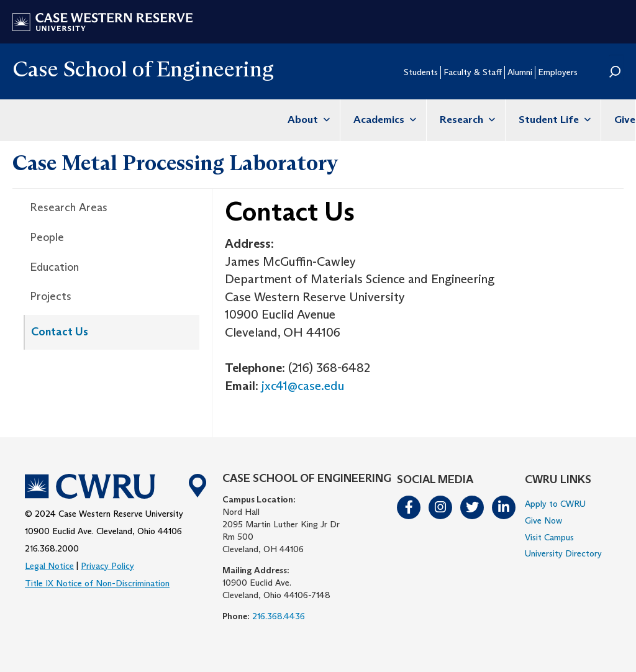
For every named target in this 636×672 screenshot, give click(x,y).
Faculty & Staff (473, 72)
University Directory (563, 553)
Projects (51, 296)
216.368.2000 (52, 548)
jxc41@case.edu (303, 386)
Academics (383, 120)
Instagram (441, 507)
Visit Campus (549, 537)
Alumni (520, 72)
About (307, 120)
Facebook (409, 507)
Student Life (553, 120)
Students (421, 72)
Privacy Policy (107, 566)
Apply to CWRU (555, 504)
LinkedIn (504, 507)
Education (54, 267)
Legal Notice (49, 566)
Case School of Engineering (143, 69)
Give (625, 120)
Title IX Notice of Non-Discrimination (97, 583)
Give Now (543, 520)
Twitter (473, 507)
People (47, 237)
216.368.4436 (279, 616)
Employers (558, 72)
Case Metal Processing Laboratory (175, 163)
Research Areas (69, 207)
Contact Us (60, 332)
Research (466, 120)
